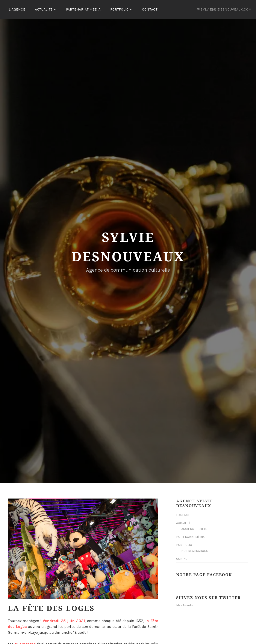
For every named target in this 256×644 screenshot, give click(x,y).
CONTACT (150, 9)
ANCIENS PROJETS (194, 529)
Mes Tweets (185, 605)
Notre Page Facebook (204, 575)
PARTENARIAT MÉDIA (83, 9)
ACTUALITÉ (44, 9)
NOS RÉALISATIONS (195, 551)
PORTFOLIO (120, 9)
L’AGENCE (17, 9)
